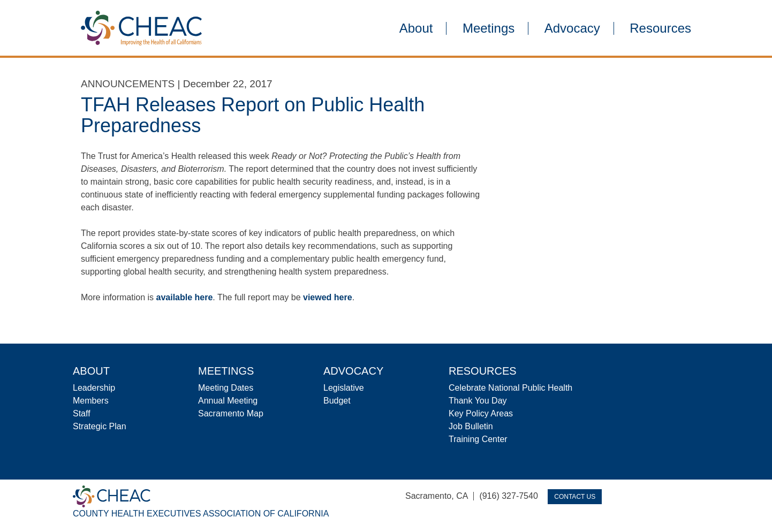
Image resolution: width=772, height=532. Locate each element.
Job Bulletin (471, 426)
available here (185, 297)
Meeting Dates (226, 388)
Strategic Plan (100, 426)
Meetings (489, 28)
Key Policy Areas (481, 413)
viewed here (328, 297)
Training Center (478, 439)
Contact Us (575, 497)
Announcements (128, 84)
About (416, 28)
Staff (82, 413)
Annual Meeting (228, 401)
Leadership (94, 388)
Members (91, 401)
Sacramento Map (231, 413)
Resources (660, 28)
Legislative (344, 388)
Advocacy (572, 28)
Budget (337, 401)
